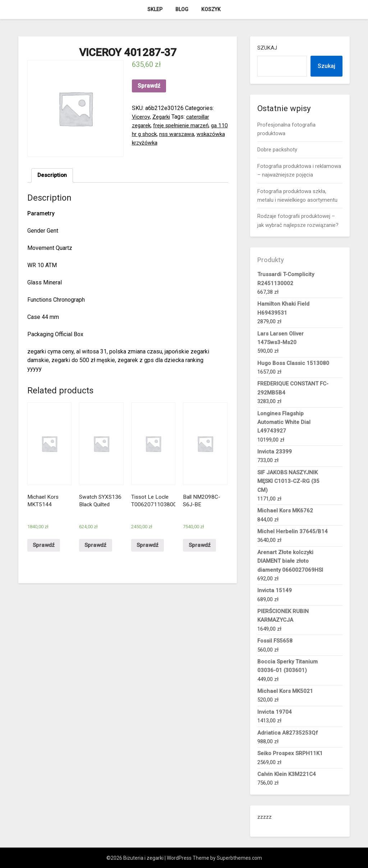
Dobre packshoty (277, 150)
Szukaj (267, 48)
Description (53, 176)
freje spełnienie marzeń (185, 125)
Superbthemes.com (239, 858)
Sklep (155, 9)
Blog (182, 9)
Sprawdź (149, 86)
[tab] (53, 176)
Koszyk (211, 9)
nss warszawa (190, 134)
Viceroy (141, 117)
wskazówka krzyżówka (161, 143)
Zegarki (163, 117)
